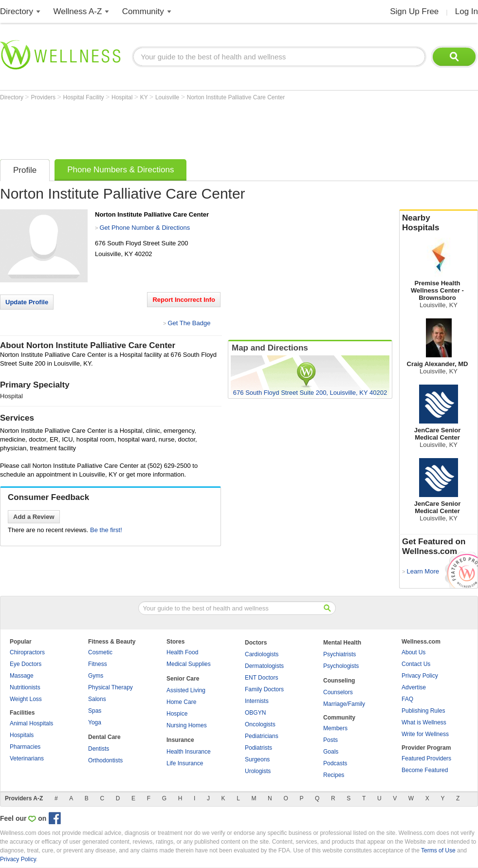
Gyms (96, 676)
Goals (331, 752)
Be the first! (106, 530)
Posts (331, 740)
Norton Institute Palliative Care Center (236, 97)
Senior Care (183, 679)
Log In (467, 11)
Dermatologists (264, 666)
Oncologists (260, 724)
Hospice (177, 714)
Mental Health (342, 643)
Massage (22, 676)
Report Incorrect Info (184, 300)
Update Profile (27, 302)
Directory (17, 11)
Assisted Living (186, 690)
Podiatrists (258, 748)
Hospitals (22, 735)
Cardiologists (262, 654)
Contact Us (416, 664)
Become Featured (425, 770)
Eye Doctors (26, 664)
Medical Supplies (189, 664)
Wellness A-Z (78, 11)
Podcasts (335, 763)
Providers (44, 97)
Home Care (181, 702)
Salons (97, 699)
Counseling (339, 681)
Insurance (180, 740)
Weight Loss (26, 699)
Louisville (168, 97)
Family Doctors (264, 689)
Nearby (439, 223)
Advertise (414, 687)
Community (143, 11)
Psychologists (341, 666)
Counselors (338, 692)
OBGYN (255, 713)
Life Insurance (185, 763)
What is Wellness (424, 722)
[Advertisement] (177, 128)
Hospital (123, 97)
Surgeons (257, 759)
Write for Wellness (425, 734)
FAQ (407, 699)
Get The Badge (189, 323)
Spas (95, 711)
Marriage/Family (344, 704)
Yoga (95, 722)
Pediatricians (262, 736)
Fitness (98, 664)
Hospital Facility (84, 97)
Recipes (334, 775)
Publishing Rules (423, 711)
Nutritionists (25, 687)
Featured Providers (426, 758)
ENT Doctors (261, 678)
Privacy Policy (420, 676)
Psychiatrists (340, 654)
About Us (414, 652)
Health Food (182, 652)
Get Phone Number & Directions (145, 228)
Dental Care (104, 737)
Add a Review (34, 517)
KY (145, 97)
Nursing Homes (187, 725)
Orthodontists (105, 760)
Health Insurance (189, 752)
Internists (257, 701)
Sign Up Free (414, 11)
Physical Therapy (110, 687)
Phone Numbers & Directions (120, 170)
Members (335, 728)
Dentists (99, 749)
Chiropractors (27, 652)
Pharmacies (25, 747)
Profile (25, 170)
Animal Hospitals (31, 723)
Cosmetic (100, 652)
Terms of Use (438, 850)
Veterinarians (27, 758)
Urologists (258, 771)
